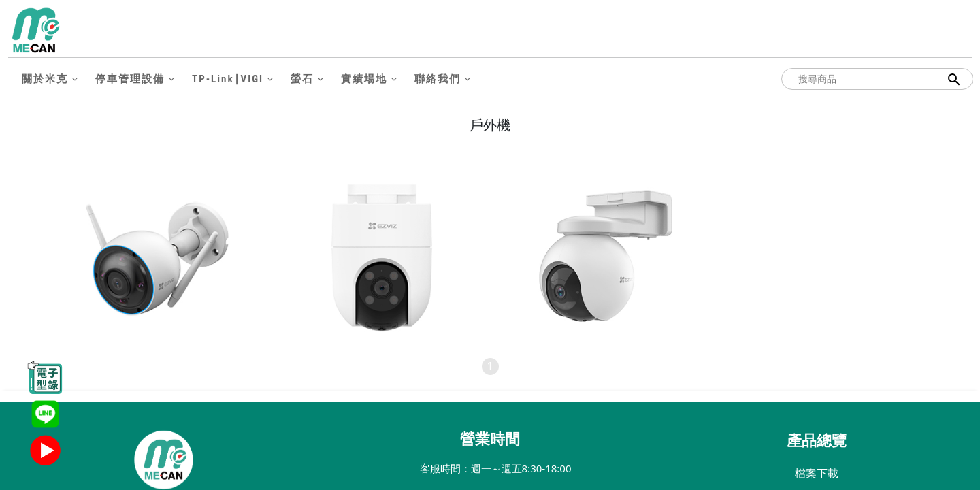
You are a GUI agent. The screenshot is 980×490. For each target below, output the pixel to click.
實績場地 (364, 79)
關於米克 (45, 79)
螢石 (302, 79)
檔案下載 (817, 473)
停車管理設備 (130, 79)
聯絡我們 (438, 79)
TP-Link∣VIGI (228, 79)
